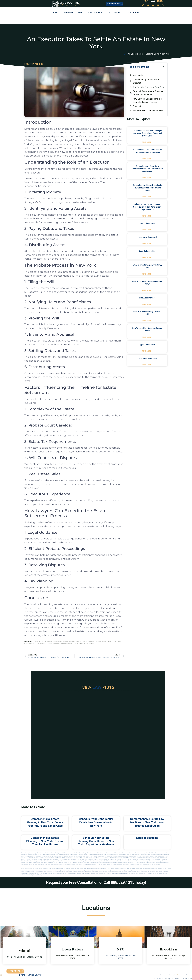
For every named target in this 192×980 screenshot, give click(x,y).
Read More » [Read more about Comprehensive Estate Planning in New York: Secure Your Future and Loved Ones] (147, 142)
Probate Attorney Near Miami (28, 855)
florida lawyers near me (43, 864)
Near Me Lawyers (102, 853)
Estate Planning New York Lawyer (29, 853)
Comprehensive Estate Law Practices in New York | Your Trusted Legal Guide (147, 169)
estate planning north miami (162, 863)
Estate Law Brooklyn (84, 868)
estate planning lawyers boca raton (151, 858)
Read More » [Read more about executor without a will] (147, 244)
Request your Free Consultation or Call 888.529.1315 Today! (96, 882)
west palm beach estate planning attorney (156, 859)
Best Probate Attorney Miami (42, 855)
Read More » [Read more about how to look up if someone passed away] (147, 290)
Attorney (174, 975)
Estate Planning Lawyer (30, 975)
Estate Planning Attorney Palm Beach (148, 855)
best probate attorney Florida (58, 863)
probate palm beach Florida (119, 864)
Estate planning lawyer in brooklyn (109, 870)
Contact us (133, 12)
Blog (81, 12)
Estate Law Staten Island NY (28, 868)
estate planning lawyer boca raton (117, 858)
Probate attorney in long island (51, 873)
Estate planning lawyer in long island (126, 870)
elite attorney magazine (153, 856)
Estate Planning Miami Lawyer (44, 853)
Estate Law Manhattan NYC (41, 868)
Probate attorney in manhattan (65, 873)
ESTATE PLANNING (34, 64)
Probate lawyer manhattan (155, 873)
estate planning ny (113, 868)
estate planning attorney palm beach (75, 859)
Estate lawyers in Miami (154, 864)
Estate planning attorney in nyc (143, 868)
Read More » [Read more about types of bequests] (147, 230)
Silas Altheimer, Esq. (147, 298)
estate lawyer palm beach (115, 863)
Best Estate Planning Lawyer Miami (70, 855)
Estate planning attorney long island (159, 868)
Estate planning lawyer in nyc (28, 872)
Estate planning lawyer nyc (58, 872)
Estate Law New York (53, 868)
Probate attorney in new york (80, 873)
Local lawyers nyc (136, 872)
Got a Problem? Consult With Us (148, 111)
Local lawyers (128, 872)
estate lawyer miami (104, 858)
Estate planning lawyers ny (72, 872)
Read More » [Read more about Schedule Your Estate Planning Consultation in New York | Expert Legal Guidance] (147, 216)
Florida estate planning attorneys (29, 864)
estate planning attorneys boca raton (40, 859)
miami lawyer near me (96, 864)
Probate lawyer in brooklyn (104, 873)
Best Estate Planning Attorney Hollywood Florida (107, 855)
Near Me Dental (94, 853)
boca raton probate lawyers (62, 861)
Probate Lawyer (158, 861)
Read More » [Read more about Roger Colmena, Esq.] (147, 258)
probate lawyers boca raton (135, 861)
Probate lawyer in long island (118, 873)
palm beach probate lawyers (108, 861)
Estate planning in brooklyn (55, 870)
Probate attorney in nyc (92, 873)
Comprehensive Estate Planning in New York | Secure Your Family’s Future (147, 188)
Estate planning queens (109, 872)
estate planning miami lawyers (32, 858)
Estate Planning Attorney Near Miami (161, 853)
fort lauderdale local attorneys (56, 864)
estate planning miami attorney (47, 858)
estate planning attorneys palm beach (58, 859)
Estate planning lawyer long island (44, 872)
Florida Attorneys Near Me (51, 856)
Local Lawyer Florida (40, 856)
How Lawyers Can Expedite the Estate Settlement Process (147, 100)
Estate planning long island (85, 872)
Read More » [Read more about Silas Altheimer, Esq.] (147, 304)
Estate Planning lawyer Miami (28, 856)
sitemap (158, 979)
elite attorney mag (143, 856)
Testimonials (116, 12)
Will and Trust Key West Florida (93, 856)
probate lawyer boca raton (148, 861)
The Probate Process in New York (148, 87)
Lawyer (70, 5)
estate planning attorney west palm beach (94, 859)
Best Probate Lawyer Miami (55, 855)
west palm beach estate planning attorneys (135, 859)
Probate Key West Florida (64, 856)
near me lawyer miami (83, 858)
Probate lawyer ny (26, 873)
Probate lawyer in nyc (143, 873)
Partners (188, 975)
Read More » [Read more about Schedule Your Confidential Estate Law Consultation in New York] (147, 159)
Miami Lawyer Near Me (70, 853)
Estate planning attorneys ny (42, 870)
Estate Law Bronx (94, 868)
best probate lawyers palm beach (101, 863)
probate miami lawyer (107, 864)
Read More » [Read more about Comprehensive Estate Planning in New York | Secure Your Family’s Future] (147, 197)
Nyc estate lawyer (154, 872)
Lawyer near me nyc (120, 872)
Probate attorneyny (163, 872)
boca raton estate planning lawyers (47, 861)
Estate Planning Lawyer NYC (58, 853)
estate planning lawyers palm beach (134, 858)
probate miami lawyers (71, 858)
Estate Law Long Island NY (64, 868)
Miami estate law (144, 864)
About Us (68, 12)
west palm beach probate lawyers (93, 861)
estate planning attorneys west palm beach (115, 859)
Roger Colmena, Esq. (147, 251)
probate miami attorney (60, 858)
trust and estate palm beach (133, 864)
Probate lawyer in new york (131, 873)
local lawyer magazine (121, 856)
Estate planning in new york (68, 870)
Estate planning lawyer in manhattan (143, 870)
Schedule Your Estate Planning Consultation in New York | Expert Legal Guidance (147, 207)
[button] (164, 67)
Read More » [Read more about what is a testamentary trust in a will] (147, 274)
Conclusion (138, 106)
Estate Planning (69, 3)
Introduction (138, 75)
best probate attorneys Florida (72, 863)
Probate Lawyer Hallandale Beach (114, 853)
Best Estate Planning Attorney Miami (87, 855)
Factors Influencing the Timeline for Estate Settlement (148, 93)
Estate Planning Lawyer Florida (83, 853)
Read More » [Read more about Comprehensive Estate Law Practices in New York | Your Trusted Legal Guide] (147, 178)
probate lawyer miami (93, 858)
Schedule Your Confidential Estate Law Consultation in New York (96, 822)
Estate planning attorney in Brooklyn (34, 875)
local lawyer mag (111, 856)
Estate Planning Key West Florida (78, 856)
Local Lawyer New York (103, 868)
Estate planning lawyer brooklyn (93, 870)
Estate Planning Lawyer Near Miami (143, 853)
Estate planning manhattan (97, 872)
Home (56, 12)
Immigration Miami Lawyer (163, 855)
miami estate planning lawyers (83, 864)
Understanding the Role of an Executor (146, 81)
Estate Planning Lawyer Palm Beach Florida (129, 855)
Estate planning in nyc (80, 870)
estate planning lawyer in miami (148, 863)
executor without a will (147, 237)
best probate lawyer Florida (86, 863)
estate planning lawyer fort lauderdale (131, 863)
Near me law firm (145, 872)
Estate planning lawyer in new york (160, 870)
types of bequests (147, 223)
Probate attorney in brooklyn (37, 873)
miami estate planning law (70, 864)
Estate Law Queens (75, 868)
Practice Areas (96, 12)
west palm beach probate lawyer (77, 861)
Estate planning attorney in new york (127, 868)
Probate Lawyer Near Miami (128, 853)
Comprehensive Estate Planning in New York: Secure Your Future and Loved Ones (147, 133)
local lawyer (103, 856)
